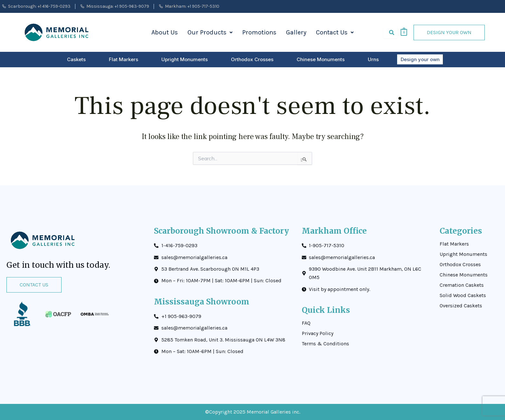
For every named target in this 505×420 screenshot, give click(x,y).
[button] (210, 33)
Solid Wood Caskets (463, 295)
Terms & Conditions (325, 344)
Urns (374, 59)
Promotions (259, 32)
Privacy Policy (318, 333)
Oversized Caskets (461, 306)
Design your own (420, 59)
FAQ (306, 323)
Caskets (77, 59)
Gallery (296, 32)
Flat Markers (124, 59)
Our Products (210, 32)
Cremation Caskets (462, 285)
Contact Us (335, 32)
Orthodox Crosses (252, 59)
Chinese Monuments (321, 59)
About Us (165, 32)
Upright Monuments (185, 59)
